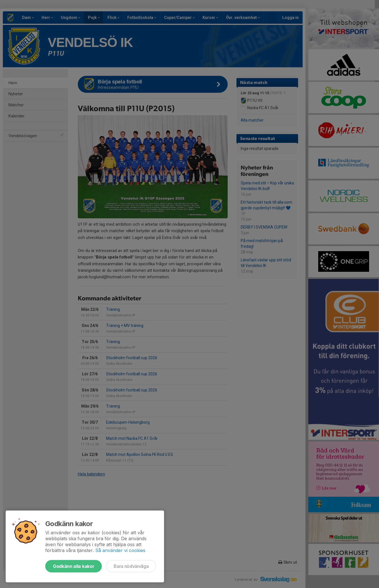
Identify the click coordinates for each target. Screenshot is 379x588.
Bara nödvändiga (131, 566)
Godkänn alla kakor (74, 566)
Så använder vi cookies (120, 550)
